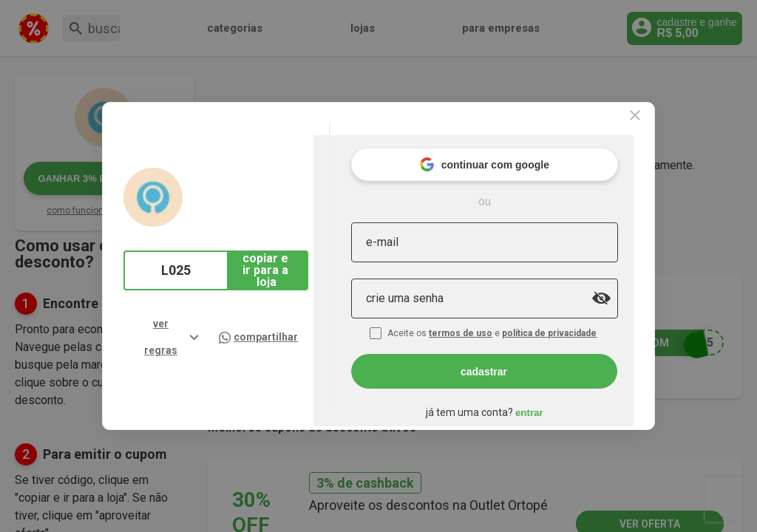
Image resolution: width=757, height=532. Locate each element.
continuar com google (517, 147)
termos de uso (495, 316)
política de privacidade (584, 316)
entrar (562, 396)
